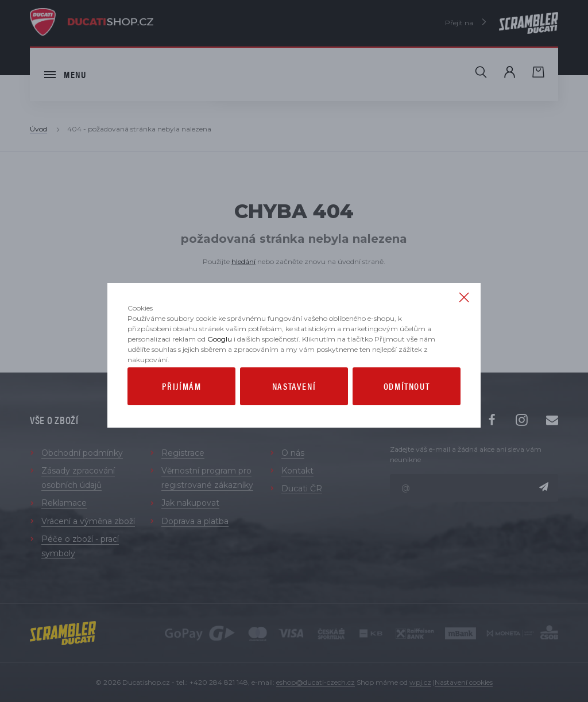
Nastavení (294, 411)
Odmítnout (407, 411)
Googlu (220, 364)
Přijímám (182, 411)
